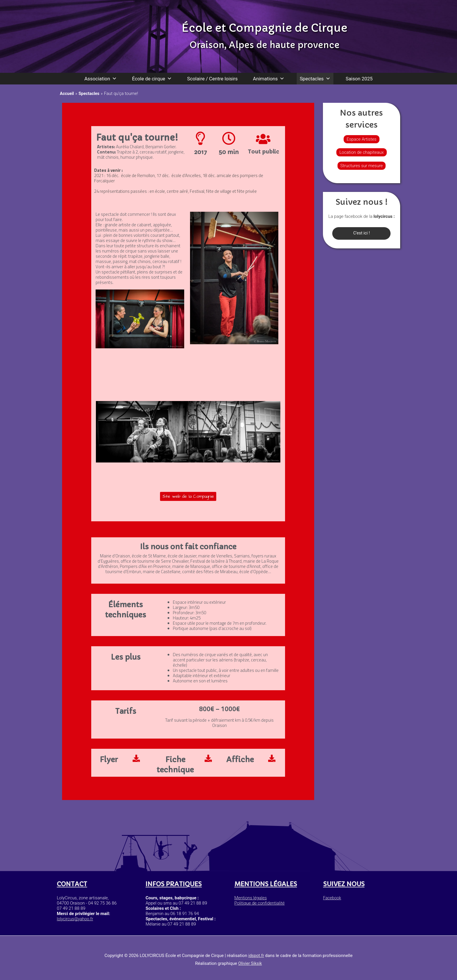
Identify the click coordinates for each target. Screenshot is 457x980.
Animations (269, 79)
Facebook (333, 898)
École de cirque (152, 79)
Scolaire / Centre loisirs (212, 79)
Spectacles (315, 79)
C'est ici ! (362, 234)
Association (100, 79)
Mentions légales (251, 898)
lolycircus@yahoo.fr (76, 919)
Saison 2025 (359, 79)
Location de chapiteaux (361, 153)
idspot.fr (256, 956)
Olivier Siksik (250, 964)
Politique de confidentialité (260, 903)
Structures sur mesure (362, 166)
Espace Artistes (361, 140)
